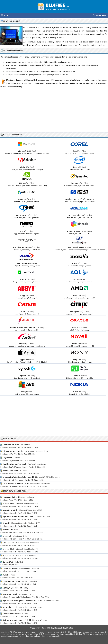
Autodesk (22, 199)
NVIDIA (22, 183)
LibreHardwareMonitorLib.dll (16, 484)
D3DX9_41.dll (9, 543)
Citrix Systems (75, 311)
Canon (22, 311)
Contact (70, 628)
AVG (23, 392)
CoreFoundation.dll (11, 497)
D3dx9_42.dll (8, 568)
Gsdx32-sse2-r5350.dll (13, 614)
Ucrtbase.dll (8, 445)
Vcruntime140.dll (10, 510)
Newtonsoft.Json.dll (12, 471)
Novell (75, 344)
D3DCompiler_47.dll (12, 581)
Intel (75, 167)
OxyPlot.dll (8, 458)
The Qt (75, 376)
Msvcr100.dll (9, 555)
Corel (75, 151)
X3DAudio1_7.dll (10, 607)
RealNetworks (22, 215)
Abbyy (22, 295)
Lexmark (22, 279)
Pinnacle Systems (75, 231)
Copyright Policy (48, 628)
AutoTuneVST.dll (10, 594)
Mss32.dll (7, 536)
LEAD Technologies (75, 215)
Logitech (22, 376)
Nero (22, 231)
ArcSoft (22, 344)
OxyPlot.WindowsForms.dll (15, 464)
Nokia (76, 392)
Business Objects (75, 247)
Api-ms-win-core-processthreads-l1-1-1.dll (22, 601)
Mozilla (75, 263)
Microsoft (22, 151)
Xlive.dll (6, 523)
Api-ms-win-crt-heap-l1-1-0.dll (17, 620)
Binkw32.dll (8, 530)
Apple (22, 360)
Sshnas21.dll (8, 562)
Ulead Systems (22, 263)
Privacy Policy (61, 628)
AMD (75, 295)
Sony (75, 360)
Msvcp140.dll (9, 504)
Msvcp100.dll (9, 549)
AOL (75, 279)
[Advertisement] (54, 111)
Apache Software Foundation (22, 327)
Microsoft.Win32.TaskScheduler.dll (18, 477)
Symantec (75, 183)
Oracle (75, 327)
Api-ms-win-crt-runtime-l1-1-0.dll (18, 517)
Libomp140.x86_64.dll (12, 451)
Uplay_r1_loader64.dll (13, 588)
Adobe (22, 167)
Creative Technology (22, 247)
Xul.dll (6, 575)
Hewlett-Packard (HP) (75, 199)
